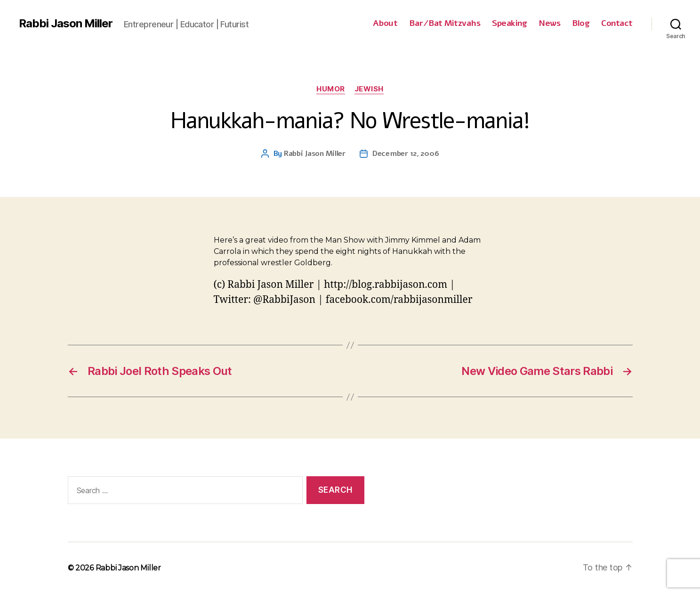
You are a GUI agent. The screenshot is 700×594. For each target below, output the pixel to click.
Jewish (369, 89)
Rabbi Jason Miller (66, 24)
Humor (331, 89)
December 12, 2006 (406, 154)
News (549, 24)
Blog (581, 24)
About (385, 24)
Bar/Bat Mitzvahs (445, 24)
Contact (617, 24)
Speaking (509, 24)
